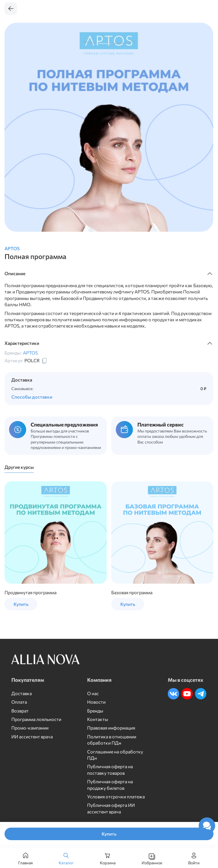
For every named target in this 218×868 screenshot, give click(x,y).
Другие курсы (19, 467)
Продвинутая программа (31, 592)
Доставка (22, 693)
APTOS (12, 248)
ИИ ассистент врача (32, 737)
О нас (93, 693)
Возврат (20, 711)
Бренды (95, 711)
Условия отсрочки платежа (116, 796)
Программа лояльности (36, 719)
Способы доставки (32, 397)
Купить (109, 834)
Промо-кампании (30, 728)
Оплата (19, 702)
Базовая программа (132, 592)
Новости (96, 702)
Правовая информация (111, 728)
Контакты (98, 719)
